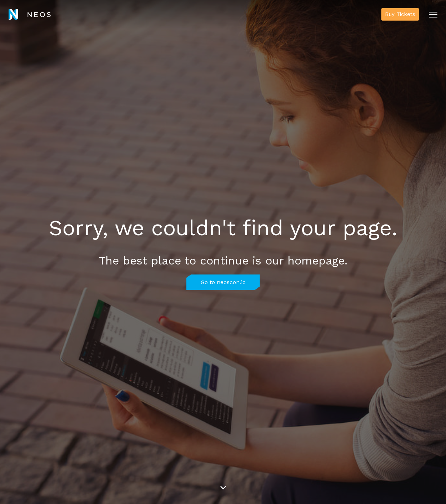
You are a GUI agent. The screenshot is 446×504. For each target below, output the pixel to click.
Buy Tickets (400, 14)
